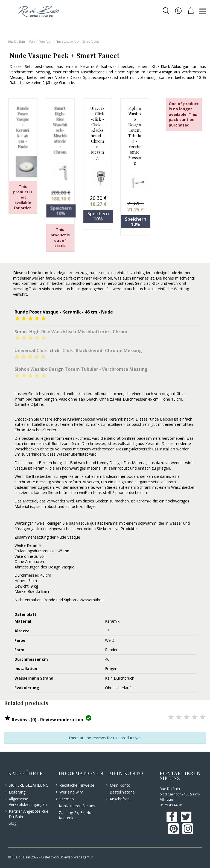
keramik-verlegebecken (59, 273)
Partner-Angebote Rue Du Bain (29, 814)
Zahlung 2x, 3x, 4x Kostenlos (75, 815)
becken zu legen (36, 438)
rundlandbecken (71, 394)
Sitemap (67, 799)
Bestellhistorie (122, 792)
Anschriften (120, 799)
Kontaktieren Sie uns (77, 806)
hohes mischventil (179, 278)
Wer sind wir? (71, 792)
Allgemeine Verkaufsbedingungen (28, 802)
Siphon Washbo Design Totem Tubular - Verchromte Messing (135, 136)
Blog (12, 823)
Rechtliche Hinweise (77, 785)
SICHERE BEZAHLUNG (29, 785)
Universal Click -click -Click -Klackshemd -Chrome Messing (97, 133)
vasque (21, 468)
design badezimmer (173, 273)
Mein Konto (120, 785)
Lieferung (17, 792)
